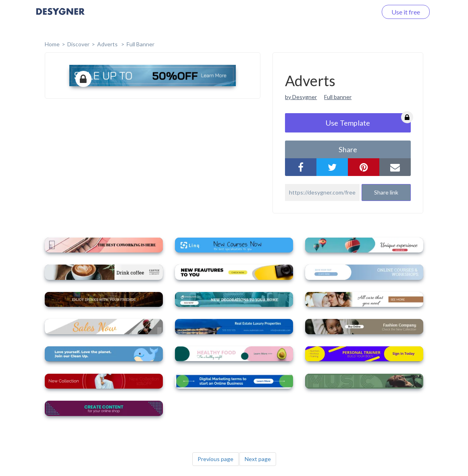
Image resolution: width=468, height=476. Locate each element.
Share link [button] (386, 192)
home (52, 44)
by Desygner (301, 97)
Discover (78, 44)
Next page (258, 459)
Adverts (108, 44)
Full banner (338, 97)
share (348, 149)
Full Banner (140, 44)
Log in (358, 12)
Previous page (215, 459)
